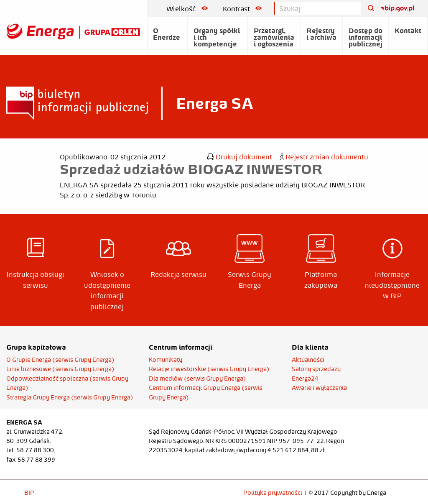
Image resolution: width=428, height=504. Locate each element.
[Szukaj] (368, 9)
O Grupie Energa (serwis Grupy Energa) (60, 360)
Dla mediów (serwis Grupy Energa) (197, 379)
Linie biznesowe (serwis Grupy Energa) (60, 369)
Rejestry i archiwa (321, 34)
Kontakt (408, 31)
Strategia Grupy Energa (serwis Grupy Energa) (70, 397)
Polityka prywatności (273, 493)
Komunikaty (166, 360)
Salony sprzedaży (316, 369)
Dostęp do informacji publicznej (366, 37)
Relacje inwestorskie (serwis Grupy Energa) (209, 369)
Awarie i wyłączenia (319, 388)
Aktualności (308, 360)
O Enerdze (167, 34)
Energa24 (305, 379)
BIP (29, 493)
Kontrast (242, 9)
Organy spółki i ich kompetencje (217, 37)
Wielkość (187, 9)
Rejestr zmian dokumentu (324, 157)
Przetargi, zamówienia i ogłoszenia (274, 37)
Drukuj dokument (240, 157)
